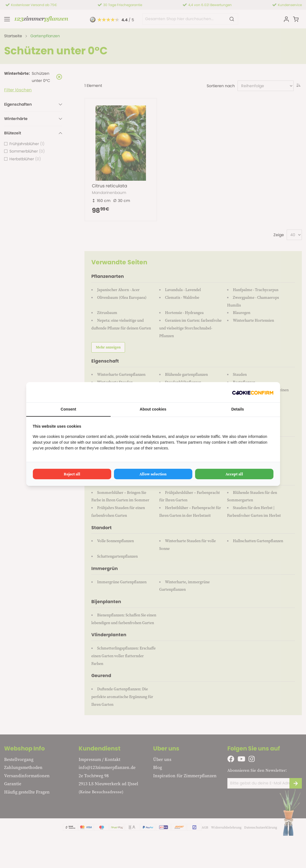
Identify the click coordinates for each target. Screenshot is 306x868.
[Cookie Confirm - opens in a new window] (253, 392)
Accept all (234, 474)
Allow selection (153, 474)
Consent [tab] (68, 409)
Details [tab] (238, 409)
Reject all (72, 474)
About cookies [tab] (153, 409)
